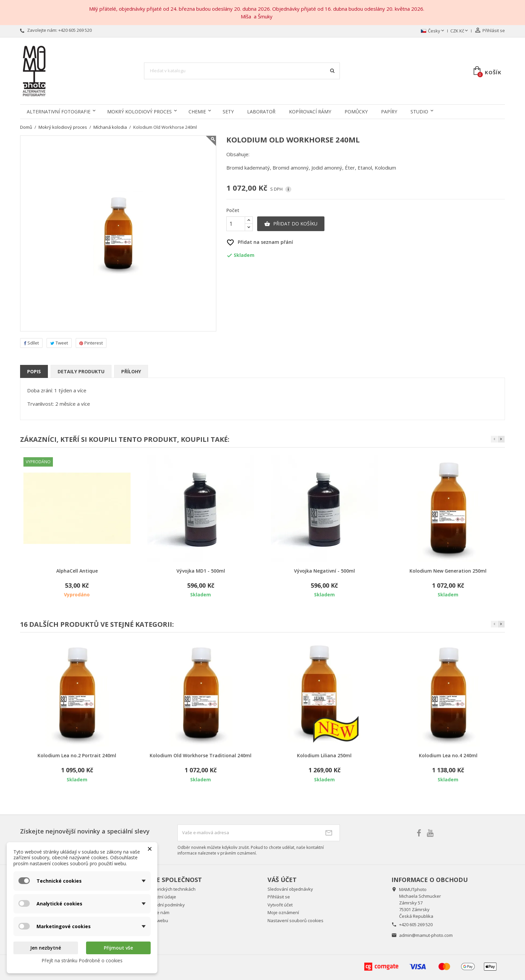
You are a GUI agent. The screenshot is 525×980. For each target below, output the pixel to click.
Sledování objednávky (290, 889)
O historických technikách (170, 889)
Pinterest (91, 343)
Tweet (59, 343)
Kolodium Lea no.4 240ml (448, 755)
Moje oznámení (283, 912)
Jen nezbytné (46, 948)
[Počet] (236, 224)
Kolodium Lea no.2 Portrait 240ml (77, 755)
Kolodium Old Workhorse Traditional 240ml (201, 755)
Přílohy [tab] (131, 371)
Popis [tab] (34, 371)
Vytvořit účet (280, 905)
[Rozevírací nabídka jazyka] (433, 31)
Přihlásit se (279, 897)
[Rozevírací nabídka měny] (460, 31)
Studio (419, 112)
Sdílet (31, 343)
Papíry (389, 112)
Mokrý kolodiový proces (139, 112)
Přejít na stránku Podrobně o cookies (82, 960)
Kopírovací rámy (310, 112)
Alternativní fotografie (59, 112)
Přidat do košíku (291, 224)
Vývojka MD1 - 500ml (201, 571)
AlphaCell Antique (77, 571)
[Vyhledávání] (242, 71)
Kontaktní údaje (160, 897)
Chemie (197, 112)
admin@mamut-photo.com (426, 935)
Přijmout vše (118, 948)
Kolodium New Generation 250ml (448, 571)
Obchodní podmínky (164, 905)
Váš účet (282, 880)
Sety (228, 112)
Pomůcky (356, 112)
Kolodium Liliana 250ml (324, 755)
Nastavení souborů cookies (295, 920)
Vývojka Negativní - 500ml (324, 571)
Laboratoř (261, 112)
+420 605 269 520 (75, 30)
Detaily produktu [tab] (81, 371)
